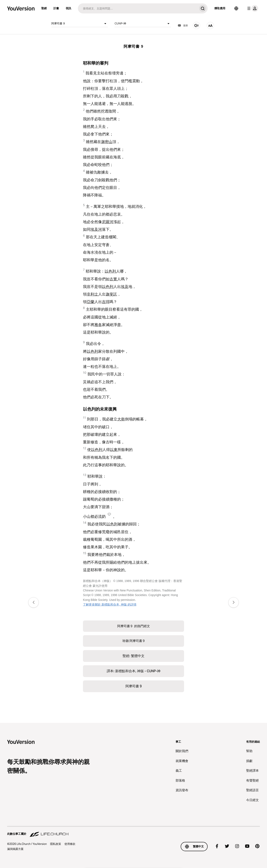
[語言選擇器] (236, 8)
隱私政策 (56, 844)
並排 (183, 25)
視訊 (68, 8)
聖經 (44, 8)
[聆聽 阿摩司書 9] (196, 25)
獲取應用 (220, 8)
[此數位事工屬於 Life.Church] (133, 832)
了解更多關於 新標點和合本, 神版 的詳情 (110, 604)
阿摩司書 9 (80, 24)
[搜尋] (138, 8)
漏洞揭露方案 (15, 849)
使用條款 (70, 844)
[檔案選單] (252, 8)
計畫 (56, 8)
